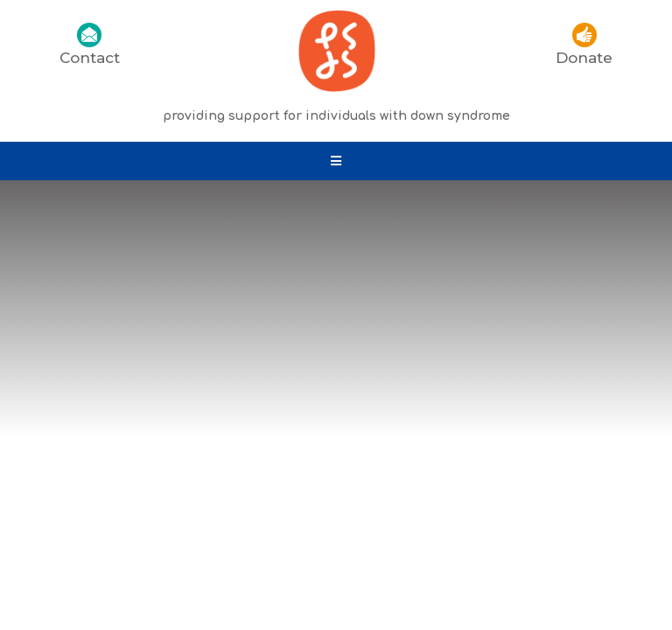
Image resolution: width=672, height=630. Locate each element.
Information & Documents (352, 474)
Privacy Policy (199, 474)
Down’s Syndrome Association (542, 455)
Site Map (490, 474)
